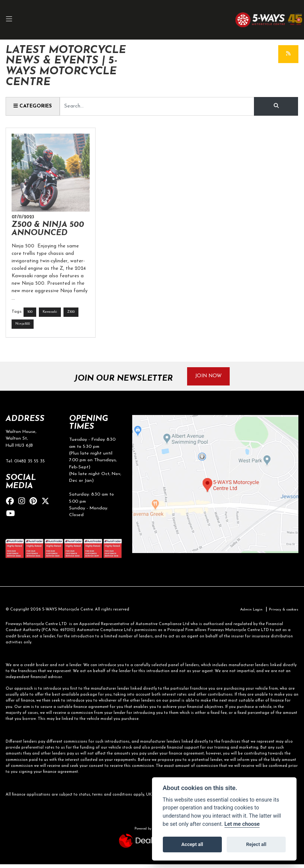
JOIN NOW (211, 379)
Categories (34, 106)
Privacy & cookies (282, 613)
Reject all (256, 844)
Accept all (192, 844)
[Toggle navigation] (13, 20)
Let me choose (242, 824)
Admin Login (246, 613)
